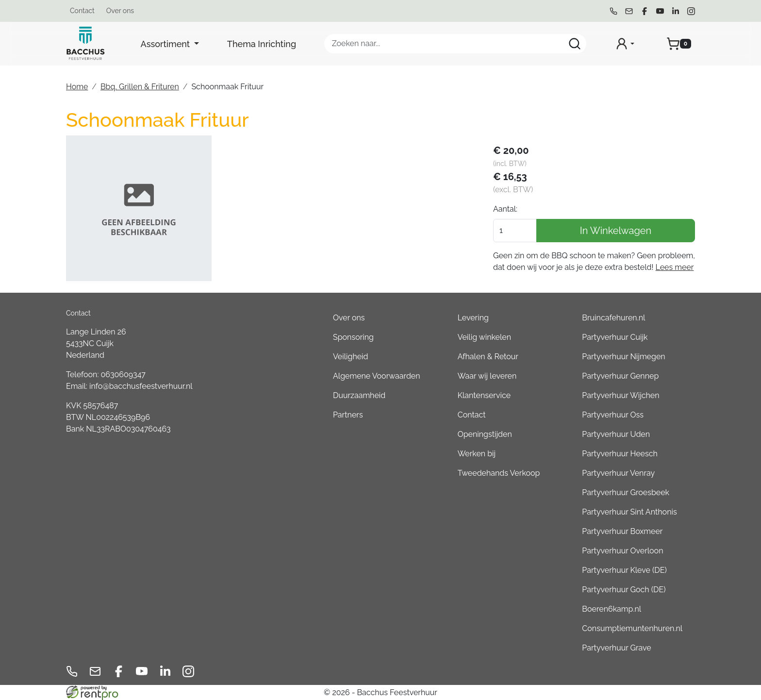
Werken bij (477, 454)
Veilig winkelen (484, 337)
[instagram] (691, 11)
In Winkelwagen (616, 231)
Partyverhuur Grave (616, 648)
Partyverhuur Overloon (622, 551)
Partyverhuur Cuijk (615, 337)
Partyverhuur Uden (616, 434)
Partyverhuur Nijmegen (623, 357)
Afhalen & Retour (488, 357)
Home (77, 87)
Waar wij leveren (487, 376)
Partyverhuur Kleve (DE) (624, 570)
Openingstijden (485, 434)
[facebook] (645, 11)
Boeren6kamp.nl (612, 609)
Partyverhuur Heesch (620, 454)
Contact (82, 11)
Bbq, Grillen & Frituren (140, 87)
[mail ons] (629, 11)
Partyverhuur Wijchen (620, 395)
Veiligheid (351, 357)
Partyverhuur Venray (618, 473)
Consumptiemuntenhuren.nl (632, 628)
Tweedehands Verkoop (499, 473)
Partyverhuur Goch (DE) (624, 590)
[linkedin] (676, 11)
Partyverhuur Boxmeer (622, 531)
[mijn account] (625, 44)
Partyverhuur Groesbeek (626, 492)
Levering (473, 318)
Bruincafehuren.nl (613, 318)
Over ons (120, 11)
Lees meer (675, 267)
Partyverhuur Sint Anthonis (629, 512)
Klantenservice (484, 395)
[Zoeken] (575, 44)
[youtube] (660, 11)
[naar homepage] (85, 44)
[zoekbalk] (455, 44)
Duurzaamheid (359, 395)
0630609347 (123, 375)
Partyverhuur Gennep (620, 376)
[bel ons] (613, 11)
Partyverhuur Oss (613, 415)
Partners (348, 415)
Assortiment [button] (166, 44)
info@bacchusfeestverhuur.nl (141, 386)
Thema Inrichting (262, 44)
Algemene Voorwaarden (377, 376)
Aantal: (505, 209)
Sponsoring (353, 337)
